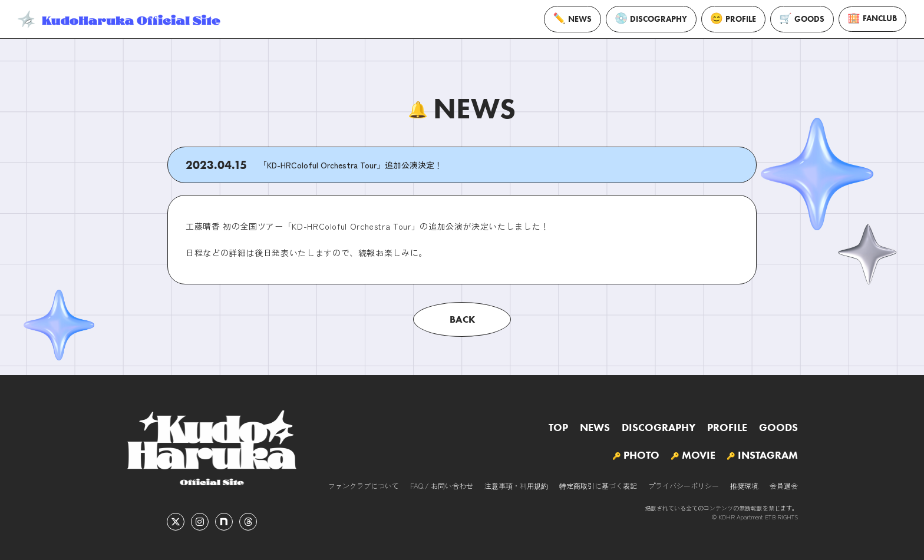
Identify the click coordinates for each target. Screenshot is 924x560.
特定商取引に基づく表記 (598, 486)
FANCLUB (872, 19)
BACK (462, 319)
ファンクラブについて (364, 486)
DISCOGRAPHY (651, 19)
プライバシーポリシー (684, 486)
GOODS (802, 19)
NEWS (572, 19)
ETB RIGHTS (781, 517)
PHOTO (641, 455)
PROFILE (733, 19)
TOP (558, 428)
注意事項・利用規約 (516, 486)
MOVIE (699, 455)
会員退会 (784, 486)
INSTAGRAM (768, 455)
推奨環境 (744, 486)
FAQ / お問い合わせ (442, 486)
